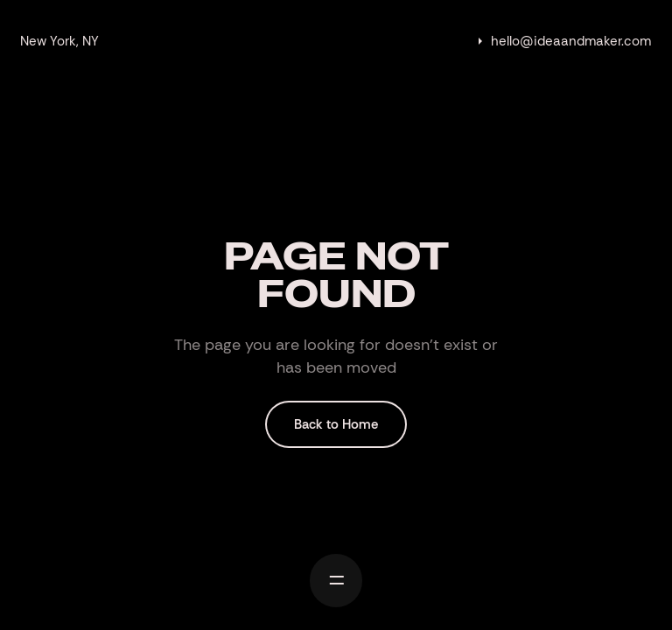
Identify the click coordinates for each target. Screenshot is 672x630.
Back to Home (336, 424)
